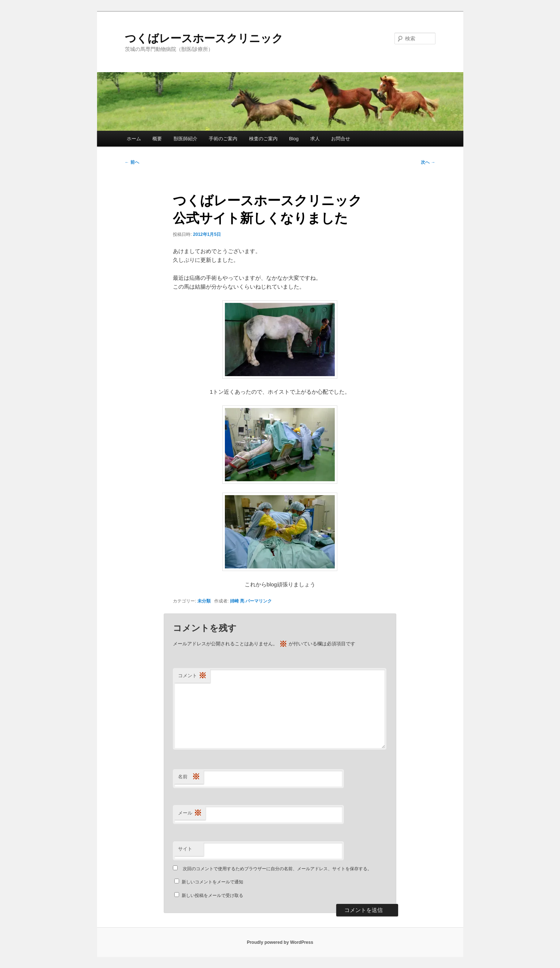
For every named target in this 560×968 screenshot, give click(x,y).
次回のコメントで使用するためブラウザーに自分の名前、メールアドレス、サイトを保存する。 (277, 869)
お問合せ (341, 139)
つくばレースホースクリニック (204, 38)
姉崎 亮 (237, 601)
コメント (192, 676)
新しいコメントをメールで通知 (212, 882)
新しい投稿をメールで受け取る (212, 895)
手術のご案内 (223, 139)
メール (190, 813)
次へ (428, 162)
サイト (185, 849)
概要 (157, 139)
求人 (315, 139)
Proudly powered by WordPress (280, 942)
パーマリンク (259, 601)
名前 (189, 777)
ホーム (134, 139)
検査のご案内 (263, 139)
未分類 (204, 601)
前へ (132, 162)
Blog (294, 139)
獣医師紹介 (186, 139)
